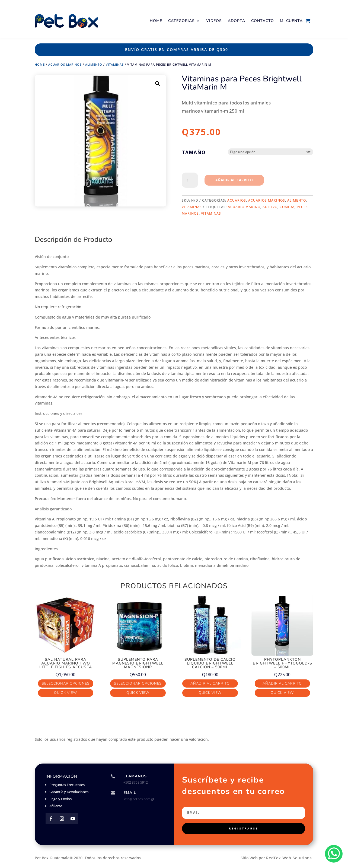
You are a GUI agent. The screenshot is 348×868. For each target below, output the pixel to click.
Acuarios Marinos (65, 64)
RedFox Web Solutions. (290, 858)
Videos (214, 21)
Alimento (94, 64)
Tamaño (194, 152)
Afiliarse (56, 806)
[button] (158, 84)
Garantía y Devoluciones (69, 792)
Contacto (263, 21)
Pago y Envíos (60, 799)
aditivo (270, 207)
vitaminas (211, 213)
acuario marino (244, 207)
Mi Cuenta (291, 21)
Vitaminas (115, 64)
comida (287, 207)
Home (156, 21)
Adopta (237, 21)
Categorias (181, 21)
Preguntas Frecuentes (67, 785)
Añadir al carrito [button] (210, 683)
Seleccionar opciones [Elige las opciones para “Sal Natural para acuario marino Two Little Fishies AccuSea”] (66, 683)
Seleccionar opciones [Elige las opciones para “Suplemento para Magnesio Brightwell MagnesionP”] (138, 683)
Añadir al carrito (234, 180)
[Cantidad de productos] (190, 180)
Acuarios (237, 200)
